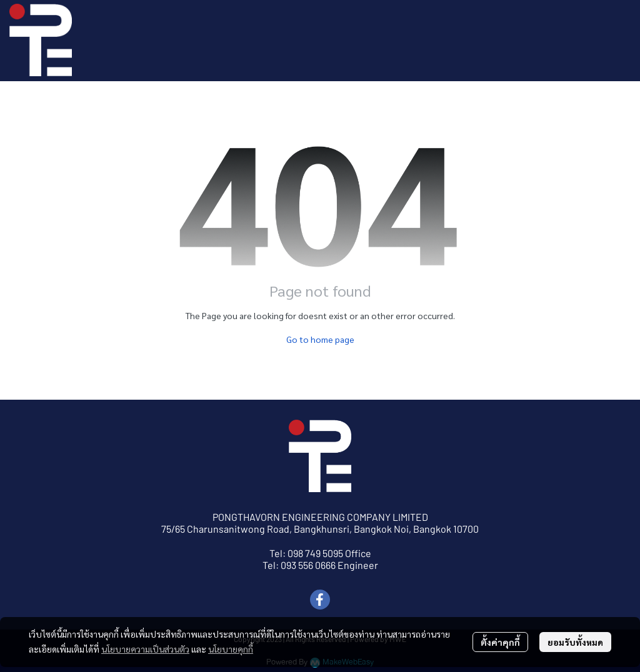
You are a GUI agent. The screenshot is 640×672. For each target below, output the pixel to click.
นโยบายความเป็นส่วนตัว (145, 649)
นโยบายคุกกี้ (231, 649)
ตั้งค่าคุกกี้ (500, 642)
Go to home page (320, 339)
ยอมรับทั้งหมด (575, 642)
